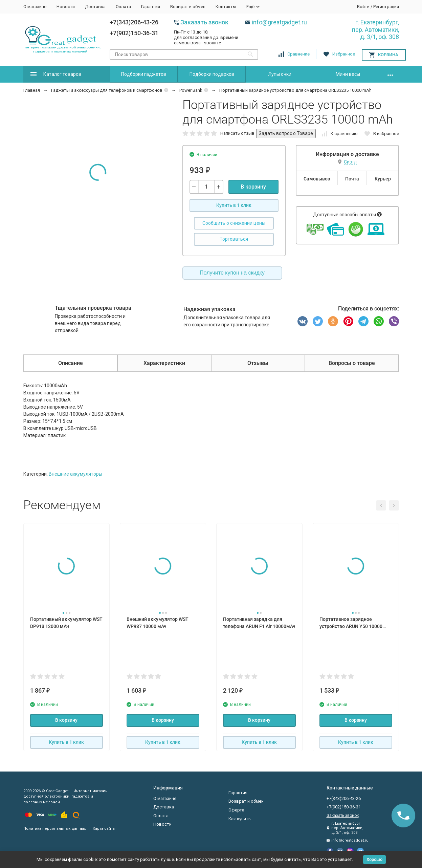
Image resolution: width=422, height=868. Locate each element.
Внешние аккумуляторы (75, 474)
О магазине (35, 7)
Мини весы (348, 74)
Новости (66, 7)
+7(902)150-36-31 (134, 33)
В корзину (253, 187)
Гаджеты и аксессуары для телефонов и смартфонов (107, 90)
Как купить (240, 819)
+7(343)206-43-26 (134, 22)
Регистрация (386, 7)
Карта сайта (104, 829)
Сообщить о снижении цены (234, 223)
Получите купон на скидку (232, 273)
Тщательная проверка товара (93, 308)
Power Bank (191, 90)
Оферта (236, 810)
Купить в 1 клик (234, 205)
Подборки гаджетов (144, 74)
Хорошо (374, 859)
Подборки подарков (212, 74)
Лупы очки (280, 74)
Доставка (95, 7)
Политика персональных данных (54, 829)
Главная (32, 90)
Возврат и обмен (188, 7)
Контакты (226, 7)
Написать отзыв (237, 133)
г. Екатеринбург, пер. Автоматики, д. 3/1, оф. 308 (375, 29)
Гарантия (151, 7)
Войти (363, 7)
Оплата (123, 7)
